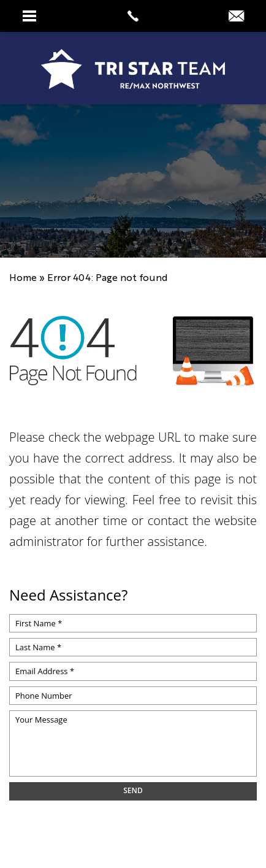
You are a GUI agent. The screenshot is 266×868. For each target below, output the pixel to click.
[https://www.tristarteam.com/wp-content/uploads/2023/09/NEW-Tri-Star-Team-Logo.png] (133, 69)
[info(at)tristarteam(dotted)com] (236, 16)
